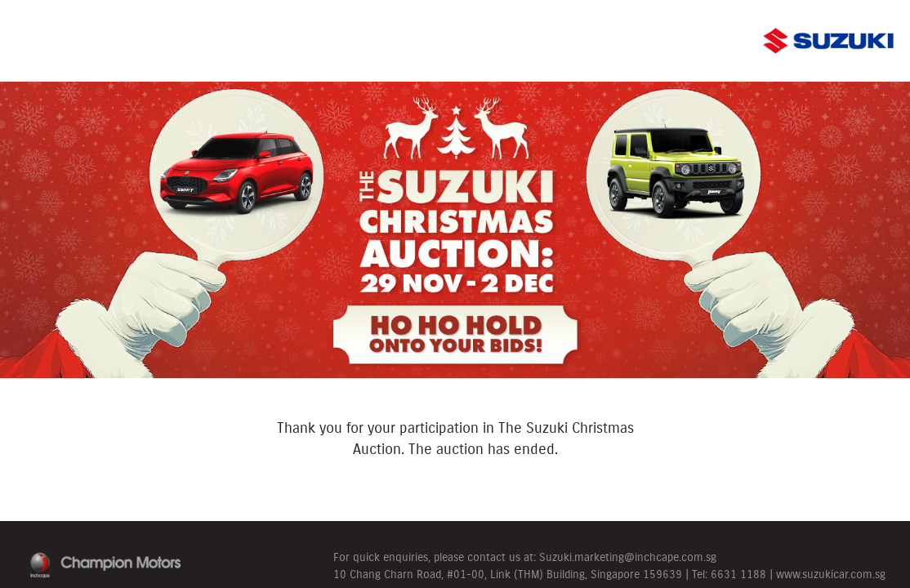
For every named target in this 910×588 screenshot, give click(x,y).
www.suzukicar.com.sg (831, 574)
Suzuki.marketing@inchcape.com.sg (628, 557)
